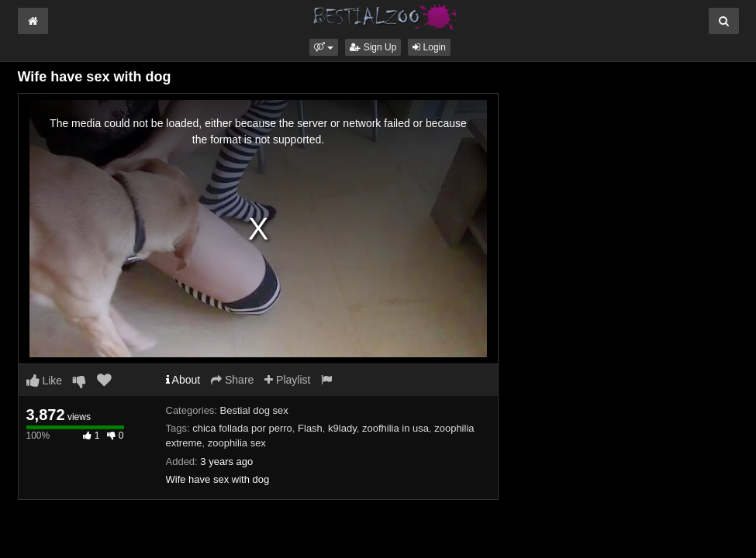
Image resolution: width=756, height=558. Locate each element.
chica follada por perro (242, 428)
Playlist (287, 380)
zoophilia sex (237, 443)
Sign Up (373, 47)
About (183, 380)
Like (45, 381)
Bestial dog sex (254, 410)
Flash (310, 428)
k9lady (342, 428)
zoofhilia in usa (395, 428)
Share (232, 380)
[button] (324, 47)
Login (429, 47)
